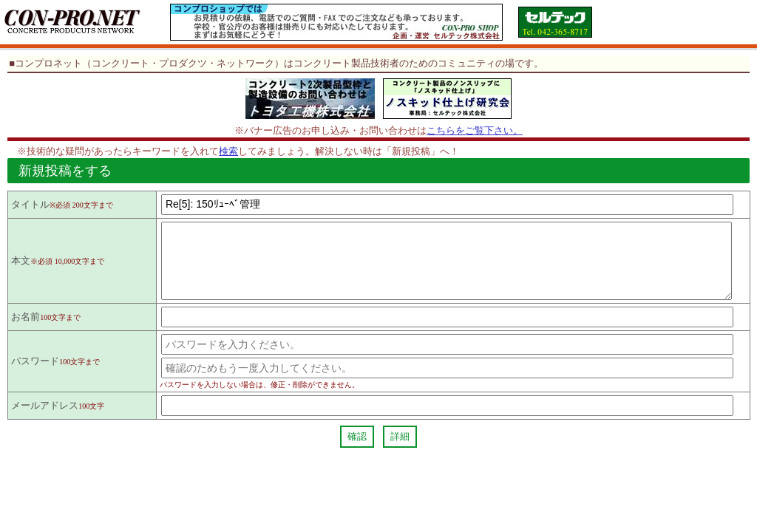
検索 (228, 151)
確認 (357, 450)
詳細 (400, 450)
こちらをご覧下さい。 (475, 130)
